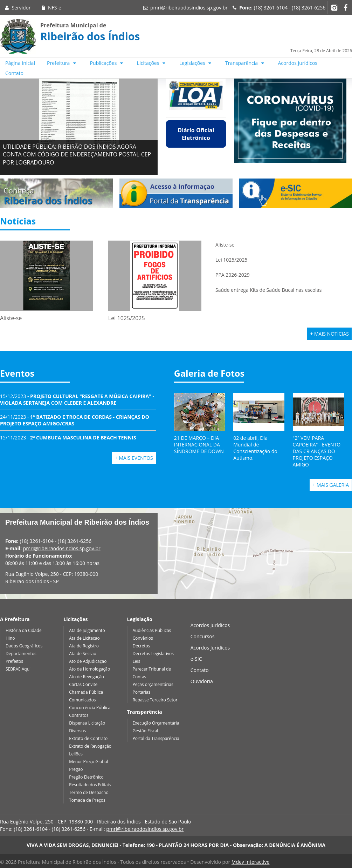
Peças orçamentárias (153, 684)
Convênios (143, 638)
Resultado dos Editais (90, 785)
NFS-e (51, 8)
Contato (14, 73)
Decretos (142, 646)
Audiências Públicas (152, 630)
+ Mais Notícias (329, 334)
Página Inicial (20, 63)
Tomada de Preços (87, 800)
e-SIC (196, 659)
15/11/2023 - (68, 438)
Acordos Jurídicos (298, 63)
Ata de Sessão (83, 654)
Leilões (76, 754)
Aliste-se (225, 245)
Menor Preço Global (88, 762)
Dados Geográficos (24, 646)
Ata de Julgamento (87, 630)
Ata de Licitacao (84, 638)
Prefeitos (14, 661)
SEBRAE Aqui (18, 669)
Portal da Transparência (156, 738)
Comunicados (82, 700)
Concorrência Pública (90, 708)
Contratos (79, 715)
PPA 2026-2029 (233, 275)
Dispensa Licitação (87, 723)
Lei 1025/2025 (232, 260)
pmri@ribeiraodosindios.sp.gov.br (189, 8)
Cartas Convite (83, 684)
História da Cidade (24, 630)
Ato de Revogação (87, 677)
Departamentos (21, 654)
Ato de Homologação (89, 669)
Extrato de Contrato (88, 738)
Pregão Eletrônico (86, 777)
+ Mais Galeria (331, 485)
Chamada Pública (86, 692)
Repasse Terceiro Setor (155, 700)
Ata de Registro (84, 646)
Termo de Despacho (89, 792)
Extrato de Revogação (90, 746)
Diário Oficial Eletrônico (196, 134)
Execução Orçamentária (156, 723)
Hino (10, 638)
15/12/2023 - (77, 399)
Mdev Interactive (251, 862)
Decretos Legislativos (153, 654)
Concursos (203, 636)
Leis (137, 661)
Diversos (77, 731)
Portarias (142, 692)
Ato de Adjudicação (88, 661)
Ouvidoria (202, 681)
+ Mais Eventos (134, 458)
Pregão (76, 769)
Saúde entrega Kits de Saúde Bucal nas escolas (268, 290)
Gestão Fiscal (146, 731)
